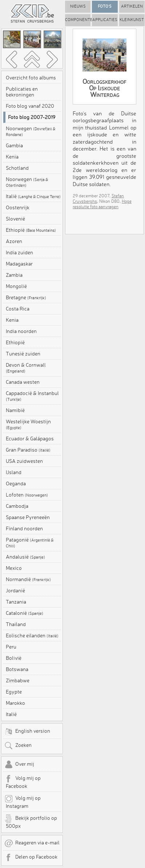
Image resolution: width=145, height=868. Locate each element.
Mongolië (16, 286)
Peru (11, 647)
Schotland (17, 168)
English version (27, 732)
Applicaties (105, 20)
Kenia (12, 157)
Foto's (105, 6)
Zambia (14, 275)
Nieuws (78, 6)
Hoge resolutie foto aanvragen (102, 204)
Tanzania (16, 602)
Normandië (28, 579)
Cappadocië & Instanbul (32, 396)
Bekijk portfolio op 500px (31, 822)
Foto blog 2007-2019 (32, 117)
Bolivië (14, 658)
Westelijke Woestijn (28, 424)
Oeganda (16, 484)
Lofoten (27, 495)
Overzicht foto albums (31, 78)
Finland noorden (24, 528)
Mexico (14, 568)
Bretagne (26, 297)
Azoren (14, 241)
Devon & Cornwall (26, 368)
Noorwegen (31, 131)
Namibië (15, 410)
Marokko (15, 703)
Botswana (17, 669)
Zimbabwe (18, 680)
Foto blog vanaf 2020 (30, 106)
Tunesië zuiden (23, 354)
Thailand (16, 624)
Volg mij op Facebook (23, 782)
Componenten (78, 20)
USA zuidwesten (24, 461)
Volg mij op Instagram (23, 802)
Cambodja (17, 506)
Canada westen (23, 382)
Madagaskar (19, 264)
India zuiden (19, 252)
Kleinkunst (132, 20)
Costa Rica (18, 309)
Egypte (14, 692)
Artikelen (132, 6)
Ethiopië (31, 230)
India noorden (21, 331)
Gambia (14, 145)
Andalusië (25, 557)
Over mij (19, 765)
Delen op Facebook (31, 857)
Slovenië (15, 219)
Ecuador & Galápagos (30, 439)
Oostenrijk (18, 207)
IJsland (14, 472)
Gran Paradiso (28, 450)
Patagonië (30, 543)
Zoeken (18, 746)
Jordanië (15, 591)
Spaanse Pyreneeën (28, 517)
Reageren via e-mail (32, 843)
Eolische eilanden (32, 635)
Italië (33, 196)
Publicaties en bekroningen (22, 92)
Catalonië (25, 613)
